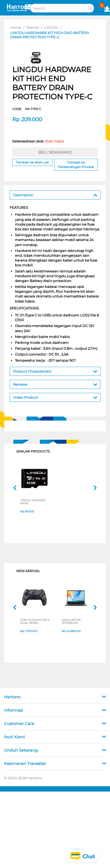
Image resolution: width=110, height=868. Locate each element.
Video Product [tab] (55, 397)
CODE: (27, 109)
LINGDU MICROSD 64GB (33, 502)
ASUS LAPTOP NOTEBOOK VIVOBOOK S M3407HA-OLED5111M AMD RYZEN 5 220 (73, 622)
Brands (33, 27)
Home (16, 27)
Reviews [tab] (55, 384)
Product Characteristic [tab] (55, 371)
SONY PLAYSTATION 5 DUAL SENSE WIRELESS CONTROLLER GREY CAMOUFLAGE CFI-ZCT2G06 (35, 622)
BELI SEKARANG (55, 152)
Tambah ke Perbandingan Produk (76, 165)
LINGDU (51, 27)
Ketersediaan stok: (38, 141)
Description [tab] (55, 195)
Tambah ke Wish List (32, 162)
